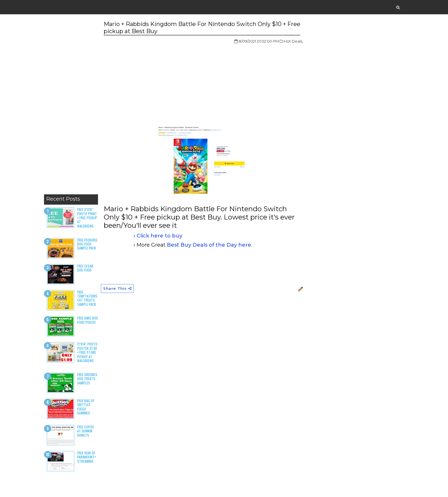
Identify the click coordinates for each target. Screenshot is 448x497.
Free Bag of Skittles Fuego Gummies (86, 407)
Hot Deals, (294, 41)
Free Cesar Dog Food (85, 268)
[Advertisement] (71, 106)
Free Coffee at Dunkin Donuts (86, 431)
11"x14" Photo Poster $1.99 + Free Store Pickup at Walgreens (87, 352)
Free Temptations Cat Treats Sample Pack (87, 298)
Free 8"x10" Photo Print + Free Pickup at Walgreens (87, 218)
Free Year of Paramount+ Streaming (87, 457)
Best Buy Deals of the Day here (209, 245)
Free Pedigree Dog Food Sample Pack (87, 244)
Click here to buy (159, 236)
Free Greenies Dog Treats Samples (87, 379)
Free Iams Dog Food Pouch (88, 320)
